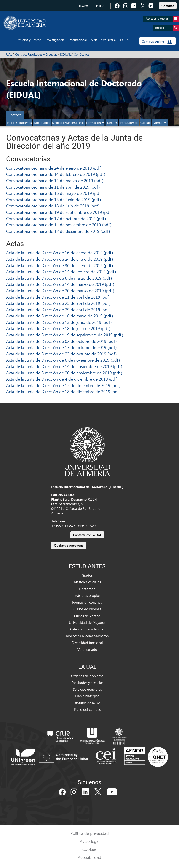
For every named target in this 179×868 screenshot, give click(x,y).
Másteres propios (87, 595)
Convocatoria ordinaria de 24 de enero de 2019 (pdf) (54, 168)
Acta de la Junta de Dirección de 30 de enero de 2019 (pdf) (60, 265)
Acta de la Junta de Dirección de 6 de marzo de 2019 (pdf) (59, 278)
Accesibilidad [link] (89, 857)
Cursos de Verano (87, 616)
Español (84, 6)
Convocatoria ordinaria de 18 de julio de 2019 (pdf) (53, 206)
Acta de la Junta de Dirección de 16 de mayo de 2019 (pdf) (60, 316)
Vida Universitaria (103, 40)
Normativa (160, 123)
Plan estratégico (87, 696)
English (100, 6)
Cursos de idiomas (87, 609)
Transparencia (129, 123)
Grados (87, 575)
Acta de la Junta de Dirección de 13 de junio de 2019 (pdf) (59, 322)
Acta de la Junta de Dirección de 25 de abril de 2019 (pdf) (58, 303)
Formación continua (87, 602)
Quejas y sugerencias (69, 545)
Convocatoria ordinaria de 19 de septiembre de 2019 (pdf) (59, 212)
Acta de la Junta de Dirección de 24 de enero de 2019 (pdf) (60, 259)
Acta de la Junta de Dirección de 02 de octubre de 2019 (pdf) (61, 341)
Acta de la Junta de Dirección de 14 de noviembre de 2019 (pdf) (64, 366)
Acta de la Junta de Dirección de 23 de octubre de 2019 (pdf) (61, 354)
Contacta (168, 6)
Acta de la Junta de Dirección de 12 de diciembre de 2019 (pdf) (63, 385)
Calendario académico (87, 629)
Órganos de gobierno (87, 676)
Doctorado (87, 589)
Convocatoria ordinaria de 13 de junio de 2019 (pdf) (53, 199)
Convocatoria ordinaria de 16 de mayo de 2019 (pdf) (54, 193)
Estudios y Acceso (29, 40)
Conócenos (82, 54)
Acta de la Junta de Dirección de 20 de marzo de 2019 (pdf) (60, 291)
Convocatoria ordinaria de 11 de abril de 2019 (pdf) (53, 187)
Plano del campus (87, 709)
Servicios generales (87, 689)
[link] (168, 5)
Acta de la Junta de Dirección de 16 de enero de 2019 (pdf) (60, 253)
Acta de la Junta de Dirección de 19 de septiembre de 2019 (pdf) (65, 335)
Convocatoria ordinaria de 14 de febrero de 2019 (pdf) (56, 174)
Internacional (78, 40)
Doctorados (42, 123)
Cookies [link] (89, 849)
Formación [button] (95, 123)
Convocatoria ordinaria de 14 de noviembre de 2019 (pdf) (59, 225)
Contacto (15, 115)
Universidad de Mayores (87, 622)
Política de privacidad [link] (90, 833)
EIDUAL (65, 54)
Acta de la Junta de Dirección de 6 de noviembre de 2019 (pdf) (63, 360)
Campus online (157, 41)
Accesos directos (162, 19)
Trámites (112, 123)
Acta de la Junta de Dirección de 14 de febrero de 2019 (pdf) (61, 272)
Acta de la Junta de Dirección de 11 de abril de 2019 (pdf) (58, 297)
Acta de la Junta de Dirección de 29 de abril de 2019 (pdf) (58, 310)
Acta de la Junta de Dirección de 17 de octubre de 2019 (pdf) (61, 347)
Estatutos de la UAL (87, 703)
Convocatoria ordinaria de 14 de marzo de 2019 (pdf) (55, 180)
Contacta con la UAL (87, 535)
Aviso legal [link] (90, 841)
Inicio (11, 123)
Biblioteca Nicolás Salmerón (87, 636)
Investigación (55, 40)
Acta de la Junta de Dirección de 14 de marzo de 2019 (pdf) (60, 284)
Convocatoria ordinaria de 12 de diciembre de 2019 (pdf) (58, 231)
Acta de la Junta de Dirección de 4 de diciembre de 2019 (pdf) (62, 379)
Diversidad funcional (87, 643)
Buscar (167, 28)
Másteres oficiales (87, 582)
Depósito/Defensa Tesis (68, 123)
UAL (9, 54)
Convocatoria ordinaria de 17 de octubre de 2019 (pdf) (56, 218)
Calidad (146, 123)
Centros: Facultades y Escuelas (36, 54)
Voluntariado (87, 649)
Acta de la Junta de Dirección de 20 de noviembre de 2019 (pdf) (64, 373)
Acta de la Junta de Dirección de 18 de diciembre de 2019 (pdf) (63, 391)
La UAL (125, 40)
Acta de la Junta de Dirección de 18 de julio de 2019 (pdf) (58, 328)
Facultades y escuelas (87, 683)
